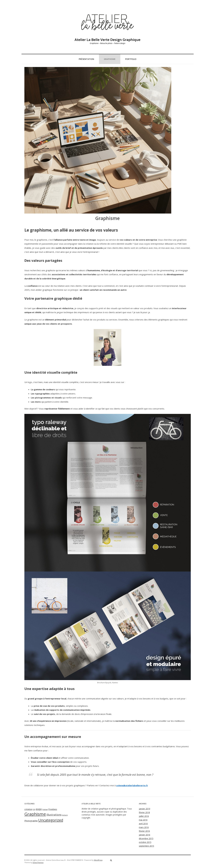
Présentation (86, 59)
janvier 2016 (145, 835)
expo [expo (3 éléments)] (39, 809)
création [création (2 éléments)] (28, 809)
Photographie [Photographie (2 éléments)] (31, 821)
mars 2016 (144, 827)
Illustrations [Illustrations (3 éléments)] (54, 815)
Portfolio (131, 59)
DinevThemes (38, 862)
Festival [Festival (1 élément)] (45, 809)
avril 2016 (143, 824)
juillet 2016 (144, 816)
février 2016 (144, 831)
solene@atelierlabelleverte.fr (132, 785)
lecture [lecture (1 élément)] (65, 815)
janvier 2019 (145, 809)
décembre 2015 (146, 838)
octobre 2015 (145, 842)
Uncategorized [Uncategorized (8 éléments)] (51, 820)
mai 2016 (143, 820)
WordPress (98, 860)
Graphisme (110, 59)
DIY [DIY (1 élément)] (34, 809)
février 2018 (144, 812)
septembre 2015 (146, 846)
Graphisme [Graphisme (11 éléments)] (35, 814)
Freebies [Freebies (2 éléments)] (53, 809)
